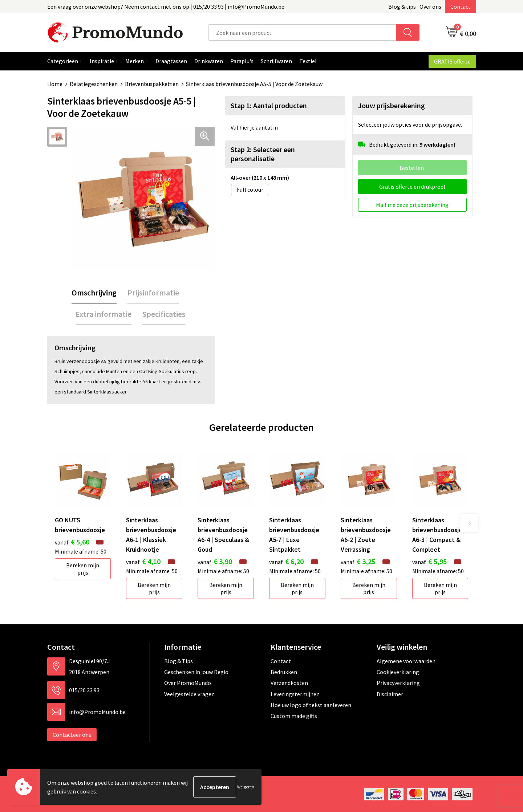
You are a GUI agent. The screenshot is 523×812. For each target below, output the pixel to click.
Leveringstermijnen (295, 694)
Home (55, 84)
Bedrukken (284, 672)
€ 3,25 (358, 561)
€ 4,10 (143, 561)
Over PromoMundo (188, 683)
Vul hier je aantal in (254, 127)
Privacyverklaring (398, 683)
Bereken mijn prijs (83, 569)
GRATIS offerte (452, 61)
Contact (461, 7)
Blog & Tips (179, 661)
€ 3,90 (215, 561)
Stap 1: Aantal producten (269, 105)
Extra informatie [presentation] (104, 314)
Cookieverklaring (398, 672)
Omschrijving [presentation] (94, 293)
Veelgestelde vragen (189, 694)
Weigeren (246, 787)
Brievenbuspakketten (152, 84)
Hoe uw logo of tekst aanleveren (311, 705)
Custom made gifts (294, 716)
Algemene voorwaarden (406, 661)
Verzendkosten (289, 683)
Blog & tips (402, 7)
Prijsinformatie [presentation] (153, 293)
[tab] (94, 293)
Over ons (430, 7)
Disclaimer (390, 694)
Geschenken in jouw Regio (196, 672)
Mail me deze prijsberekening (412, 205)
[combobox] (302, 32)
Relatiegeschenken (94, 84)
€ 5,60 (72, 542)
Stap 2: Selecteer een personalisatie (263, 154)
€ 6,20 (286, 561)
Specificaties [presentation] (164, 314)
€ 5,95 (429, 561)
